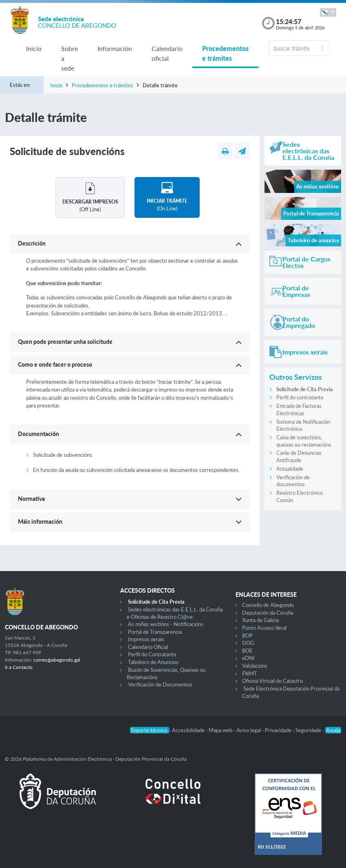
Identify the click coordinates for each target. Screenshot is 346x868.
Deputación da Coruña (268, 613)
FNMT (250, 673)
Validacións (255, 666)
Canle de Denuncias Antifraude (299, 456)
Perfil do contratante (300, 397)
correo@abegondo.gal (57, 660)
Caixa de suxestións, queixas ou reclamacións (304, 441)
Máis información (40, 521)
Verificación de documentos (293, 481)
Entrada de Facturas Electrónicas (299, 410)
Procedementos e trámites (225, 53)
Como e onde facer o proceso (55, 364)
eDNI (248, 658)
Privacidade (279, 730)
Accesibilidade (189, 730)
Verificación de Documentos (160, 684)
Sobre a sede (69, 58)
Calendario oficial (167, 53)
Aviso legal (249, 730)
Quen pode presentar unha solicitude (65, 342)
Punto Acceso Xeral (264, 628)
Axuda (333, 730)
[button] (328, 12)
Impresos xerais (146, 639)
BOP (247, 635)
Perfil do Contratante (152, 654)
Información (115, 48)
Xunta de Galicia (260, 620)
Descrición (32, 243)
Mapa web (221, 730)
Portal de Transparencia (155, 632)
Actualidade (290, 469)
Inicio (34, 48)
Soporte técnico (150, 730)
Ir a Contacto (19, 667)
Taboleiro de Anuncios (153, 662)
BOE (247, 651)
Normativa (31, 499)
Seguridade (309, 730)
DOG (248, 643)
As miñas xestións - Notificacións (166, 624)
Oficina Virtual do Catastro (272, 681)
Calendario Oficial (148, 647)
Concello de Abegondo (268, 605)
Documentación (39, 434)
